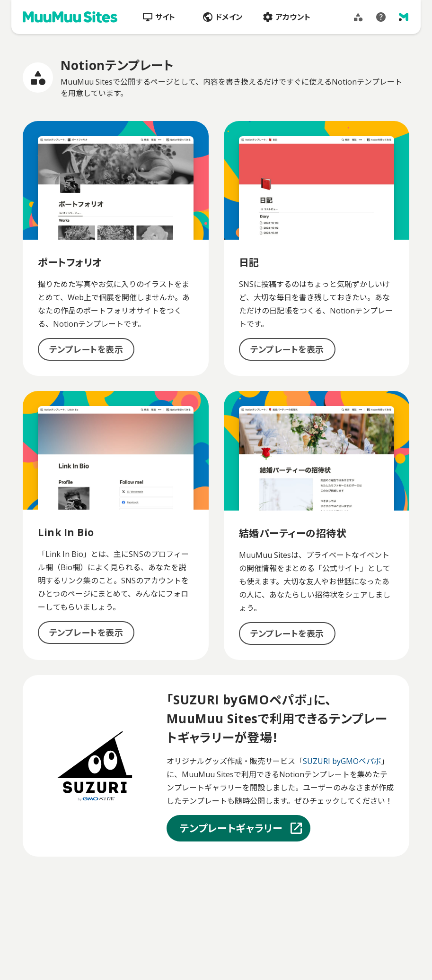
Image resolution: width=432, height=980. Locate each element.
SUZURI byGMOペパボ (342, 761)
